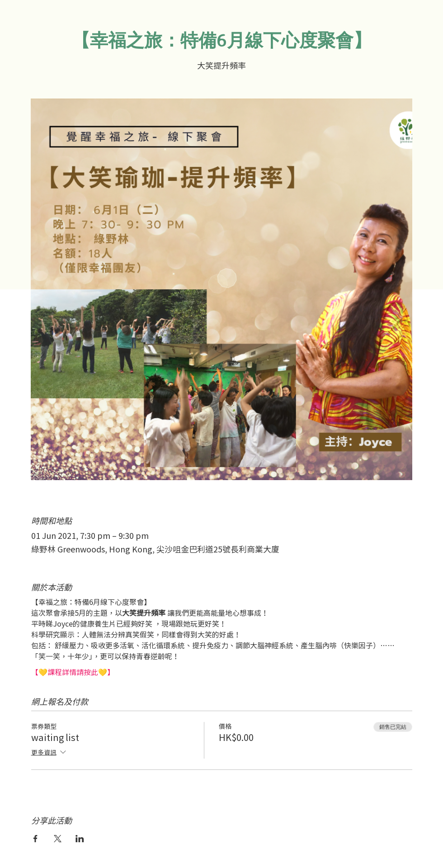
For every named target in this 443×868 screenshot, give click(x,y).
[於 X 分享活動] (58, 839)
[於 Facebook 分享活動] (35, 839)
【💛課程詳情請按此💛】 (73, 672)
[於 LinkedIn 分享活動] (80, 839)
